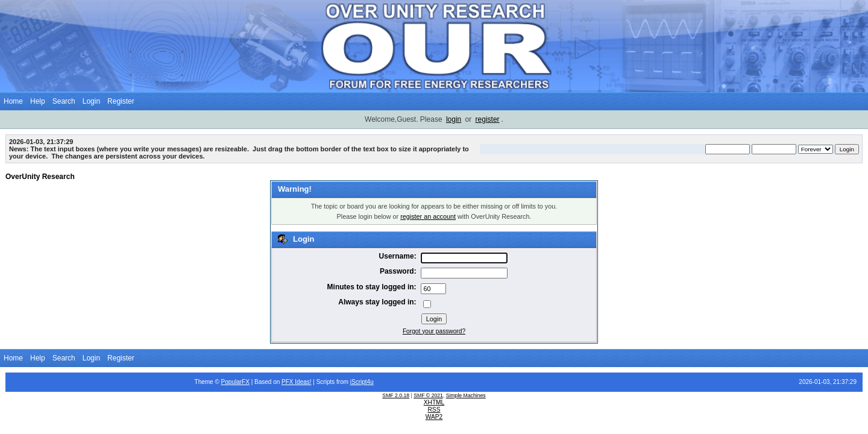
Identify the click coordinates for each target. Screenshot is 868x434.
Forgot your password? (434, 331)
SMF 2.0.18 (396, 395)
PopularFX (235, 382)
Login (91, 101)
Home (13, 101)
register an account (428, 216)
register (488, 119)
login (454, 119)
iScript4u (362, 382)
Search (64, 101)
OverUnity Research (40, 177)
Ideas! (303, 382)
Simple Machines (466, 395)
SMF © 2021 (428, 395)
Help (38, 101)
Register (121, 101)
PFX (288, 382)
